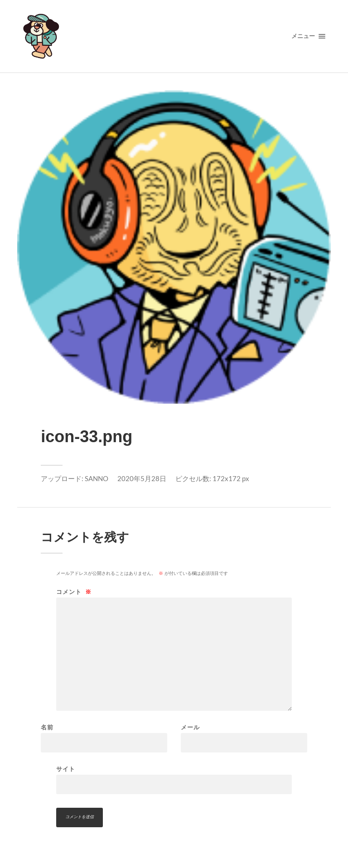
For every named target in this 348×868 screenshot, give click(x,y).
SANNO (97, 478)
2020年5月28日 (142, 478)
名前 (47, 727)
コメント (74, 592)
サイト (66, 769)
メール (190, 727)
